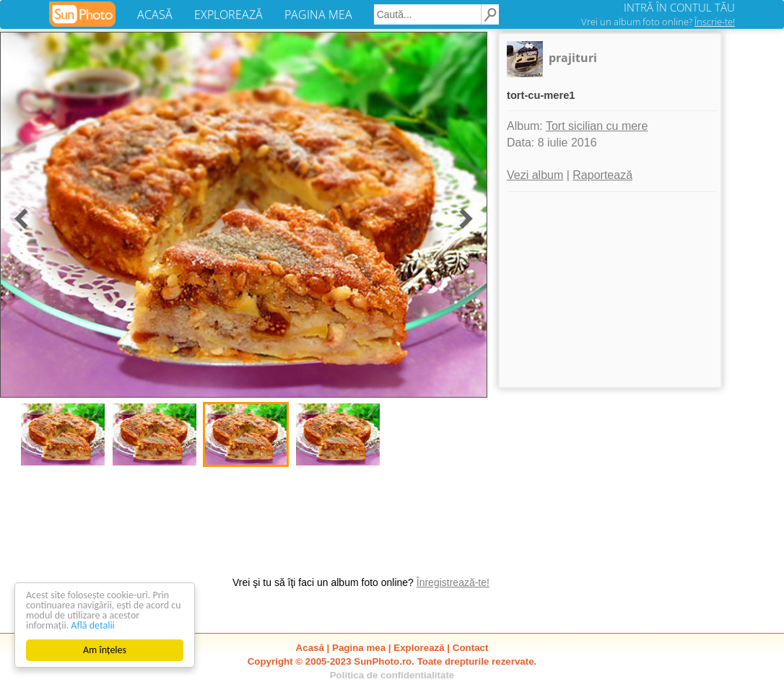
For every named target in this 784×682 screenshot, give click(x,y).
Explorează (419, 648)
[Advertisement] (610, 289)
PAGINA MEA (318, 14)
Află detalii (93, 625)
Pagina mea (359, 648)
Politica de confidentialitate (392, 675)
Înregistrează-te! (453, 582)
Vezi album (535, 175)
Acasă (310, 648)
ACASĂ (155, 14)
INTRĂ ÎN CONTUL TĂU (679, 7)
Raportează (602, 175)
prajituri (573, 58)
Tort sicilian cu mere (597, 126)
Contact (471, 648)
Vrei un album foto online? (658, 22)
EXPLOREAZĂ (228, 14)
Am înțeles (105, 650)
